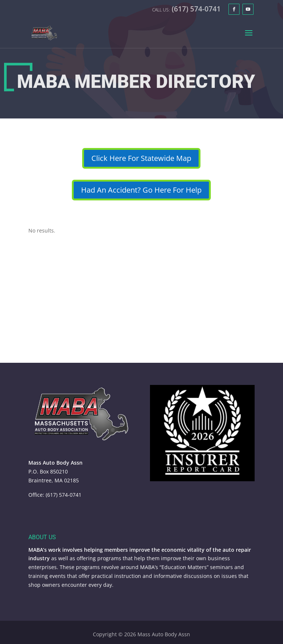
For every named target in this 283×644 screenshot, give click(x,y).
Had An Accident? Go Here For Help (141, 190)
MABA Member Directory (136, 83)
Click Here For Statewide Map (141, 158)
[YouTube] (248, 9)
